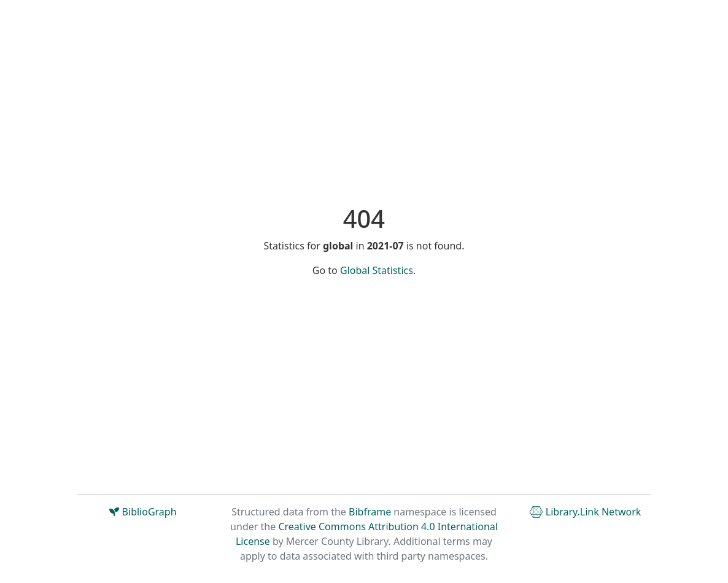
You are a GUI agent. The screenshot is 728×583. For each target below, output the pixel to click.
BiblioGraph (143, 512)
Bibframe (370, 512)
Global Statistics (377, 270)
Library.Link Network (585, 512)
